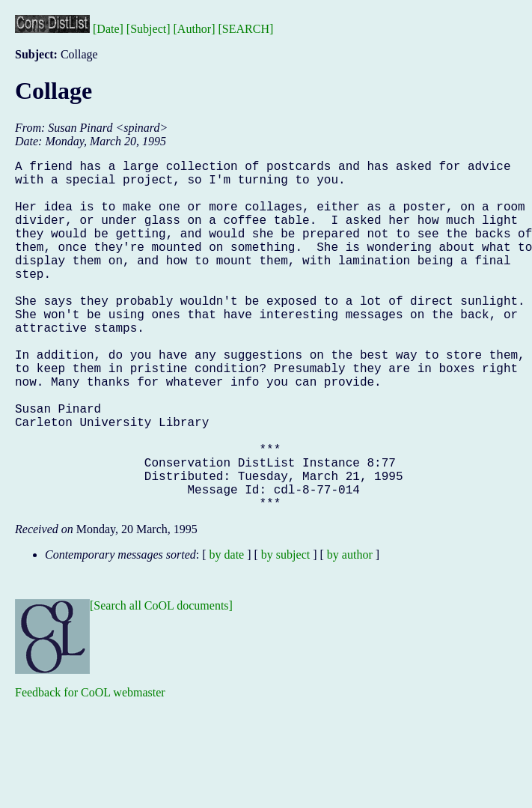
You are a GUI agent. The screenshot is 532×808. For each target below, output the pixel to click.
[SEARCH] (246, 29)
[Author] (195, 29)
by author (350, 632)
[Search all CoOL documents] (161, 683)
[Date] (108, 29)
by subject (285, 632)
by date (227, 632)
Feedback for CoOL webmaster (90, 770)
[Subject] (149, 29)
